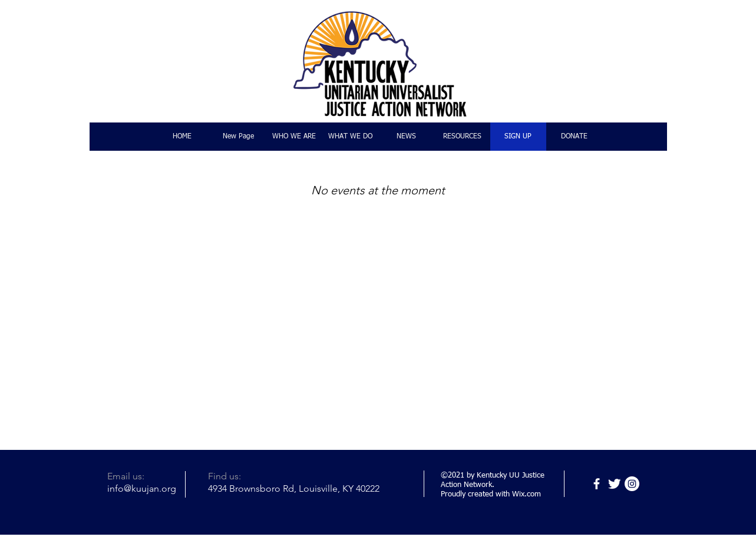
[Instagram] (632, 484)
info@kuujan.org (142, 488)
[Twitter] (614, 484)
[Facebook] (597, 484)
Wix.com (526, 494)
